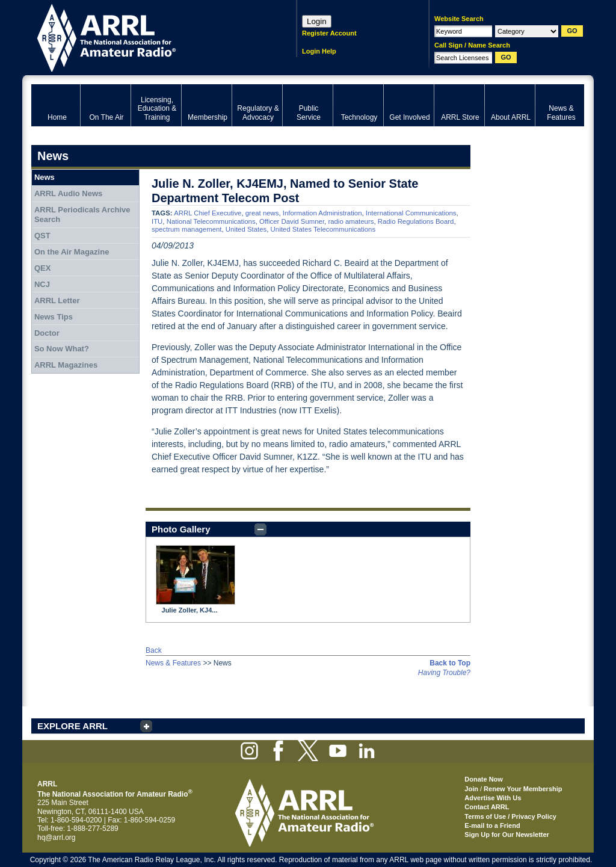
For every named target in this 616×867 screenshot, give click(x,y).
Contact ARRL (487, 807)
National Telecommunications (211, 221)
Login (317, 21)
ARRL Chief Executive (208, 213)
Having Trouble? (444, 673)
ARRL (148, 36)
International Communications (411, 213)
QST (42, 236)
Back (154, 650)
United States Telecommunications (323, 229)
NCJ (42, 284)
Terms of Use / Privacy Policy (510, 816)
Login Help (319, 51)
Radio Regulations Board (416, 221)
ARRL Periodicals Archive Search (82, 214)
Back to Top (450, 663)
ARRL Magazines (66, 365)
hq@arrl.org (57, 838)
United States (246, 229)
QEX (42, 268)
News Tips (54, 317)
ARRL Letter (57, 301)
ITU (157, 221)
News (45, 177)
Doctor (47, 333)
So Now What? (62, 349)
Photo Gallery (181, 529)
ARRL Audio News (68, 193)
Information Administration (322, 213)
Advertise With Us (493, 798)
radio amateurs (351, 221)
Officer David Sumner (292, 221)
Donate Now (484, 779)
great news (262, 213)
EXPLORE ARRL (72, 726)
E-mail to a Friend (492, 825)
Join (471, 789)
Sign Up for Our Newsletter (507, 835)
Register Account (329, 33)
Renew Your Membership (523, 789)
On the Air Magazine (72, 252)
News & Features (173, 663)
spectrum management (187, 229)
